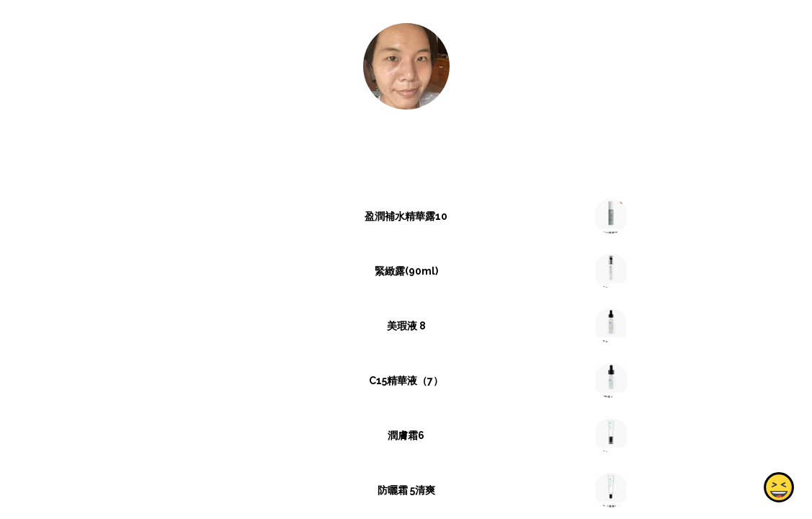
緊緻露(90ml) (406, 271)
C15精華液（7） (406, 381)
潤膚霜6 (406, 435)
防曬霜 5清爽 (406, 490)
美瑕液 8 (406, 326)
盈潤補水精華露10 (406, 216)
